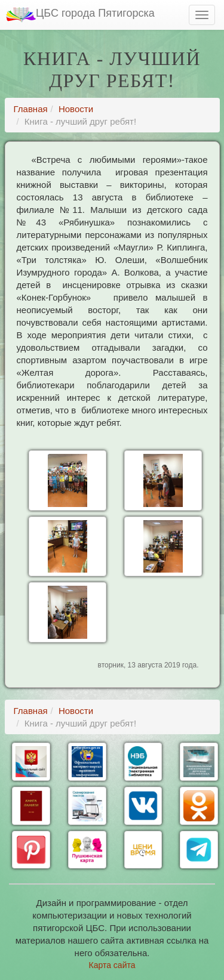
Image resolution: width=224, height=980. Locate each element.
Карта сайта (112, 965)
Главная (31, 109)
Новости (76, 109)
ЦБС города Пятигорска (80, 15)
